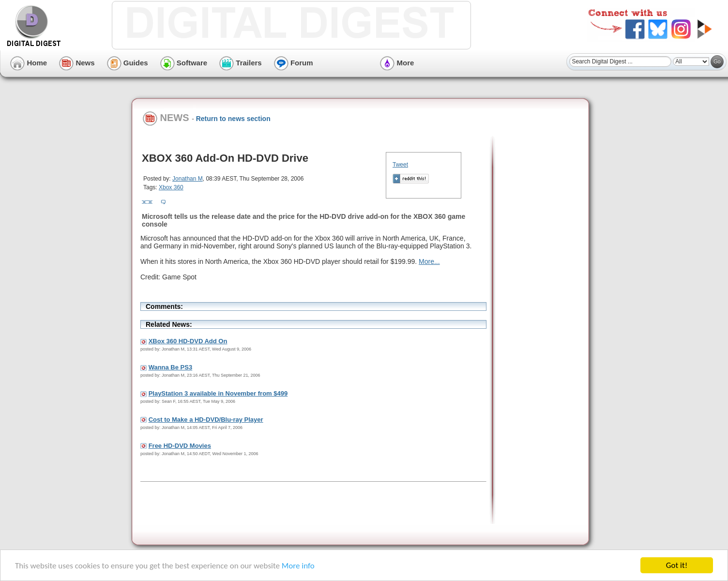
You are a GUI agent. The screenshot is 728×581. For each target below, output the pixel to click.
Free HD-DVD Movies (180, 446)
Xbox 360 (171, 187)
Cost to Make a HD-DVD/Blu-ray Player (206, 420)
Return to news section (233, 119)
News (77, 63)
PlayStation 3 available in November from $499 (218, 393)
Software (184, 63)
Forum (294, 63)
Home (29, 63)
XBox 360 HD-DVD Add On (188, 341)
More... (429, 261)
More (397, 63)
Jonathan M (188, 179)
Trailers (241, 63)
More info (298, 566)
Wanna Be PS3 (171, 367)
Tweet (400, 165)
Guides (128, 63)
